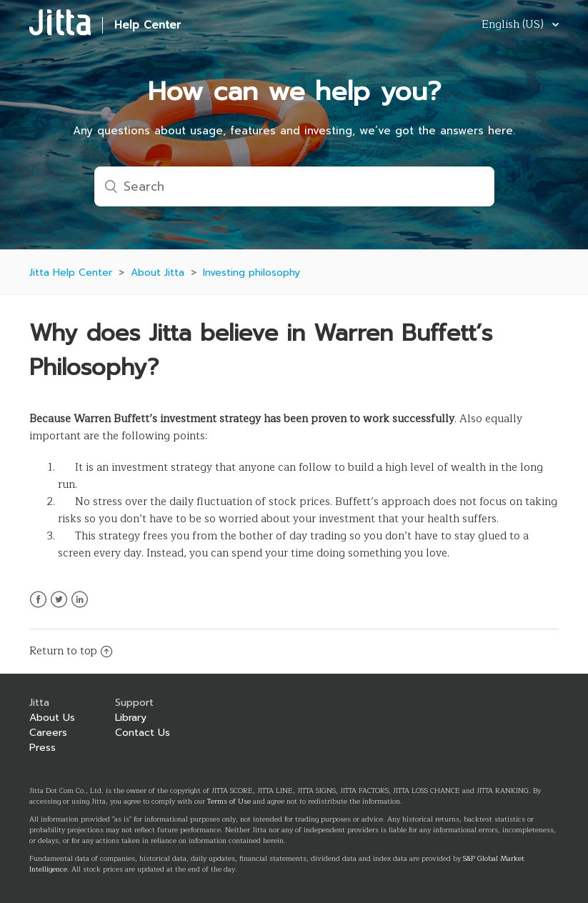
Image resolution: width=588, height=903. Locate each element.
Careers (48, 733)
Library (131, 718)
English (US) (514, 25)
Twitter (59, 608)
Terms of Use (229, 801)
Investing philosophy (251, 273)
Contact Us (143, 733)
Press (43, 748)
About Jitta (158, 273)
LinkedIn (80, 608)
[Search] (294, 186)
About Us (52, 718)
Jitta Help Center (71, 273)
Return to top (71, 651)
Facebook (38, 608)
